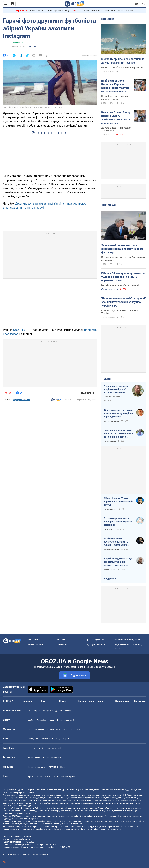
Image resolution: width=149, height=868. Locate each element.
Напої (41, 748)
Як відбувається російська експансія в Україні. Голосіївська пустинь (116, 542)
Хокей (52, 720)
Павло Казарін (110, 570)
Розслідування (86, 701)
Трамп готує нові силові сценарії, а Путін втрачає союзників (118, 522)
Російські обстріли (93, 11)
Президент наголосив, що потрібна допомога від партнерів (123, 259)
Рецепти (31, 748)
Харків (37, 711)
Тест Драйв (33, 739)
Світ (43, 701)
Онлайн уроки (53, 729)
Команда (61, 640)
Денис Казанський (111, 550)
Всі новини (140, 701)
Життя (63, 701)
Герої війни (22, 11)
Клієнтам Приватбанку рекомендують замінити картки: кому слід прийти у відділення (116, 118)
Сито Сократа (109, 530)
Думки (106, 379)
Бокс (59, 720)
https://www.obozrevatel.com (101, 790)
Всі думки (109, 579)
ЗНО (71, 729)
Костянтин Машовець (113, 397)
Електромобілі (47, 739)
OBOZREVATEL (22, 330)
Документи (62, 645)
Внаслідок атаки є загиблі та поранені (120, 285)
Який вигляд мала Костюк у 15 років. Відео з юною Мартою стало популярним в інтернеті (115, 86)
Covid (63, 767)
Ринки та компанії (36, 758)
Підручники (39, 729)
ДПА (65, 729)
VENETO (76, 11)
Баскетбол (42, 720)
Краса (47, 776)
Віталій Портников (111, 421)
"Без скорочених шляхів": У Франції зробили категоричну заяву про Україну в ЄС (123, 302)
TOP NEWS (109, 205)
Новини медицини (36, 767)
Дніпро (58, 711)
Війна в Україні (37, 11)
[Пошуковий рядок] (143, 4)
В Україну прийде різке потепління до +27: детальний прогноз (123, 61)
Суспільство (122, 701)
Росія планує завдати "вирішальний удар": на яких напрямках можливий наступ (116, 390)
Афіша (30, 776)
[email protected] (38, 847)
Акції (58, 739)
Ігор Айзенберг (110, 441)
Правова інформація (95, 640)
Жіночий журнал (68, 776)
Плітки (39, 776)
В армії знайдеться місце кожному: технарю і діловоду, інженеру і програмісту (118, 562)
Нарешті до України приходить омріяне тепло (123, 67)
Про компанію (34, 640)
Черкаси (68, 711)
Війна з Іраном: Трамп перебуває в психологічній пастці (118, 502)
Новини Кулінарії (53, 748)
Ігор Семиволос (110, 509)
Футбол (31, 720)
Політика (27, 701)
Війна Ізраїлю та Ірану (58, 11)
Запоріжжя (48, 711)
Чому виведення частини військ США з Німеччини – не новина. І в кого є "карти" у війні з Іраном (118, 434)
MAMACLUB (53, 767)
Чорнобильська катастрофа (119, 11)
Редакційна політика (21, 400)
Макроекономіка (54, 758)
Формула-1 (69, 720)
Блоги (100, 701)
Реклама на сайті (35, 645)
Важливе (108, 19)
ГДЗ (29, 729)
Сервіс (66, 739)
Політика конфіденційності (127, 640)
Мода (55, 776)
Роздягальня (18, 43)
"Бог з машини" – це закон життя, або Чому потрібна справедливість (118, 413)
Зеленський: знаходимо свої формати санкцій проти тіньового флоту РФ (122, 249)
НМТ (78, 729)
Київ (30, 711)
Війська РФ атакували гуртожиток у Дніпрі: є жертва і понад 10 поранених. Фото (123, 277)
